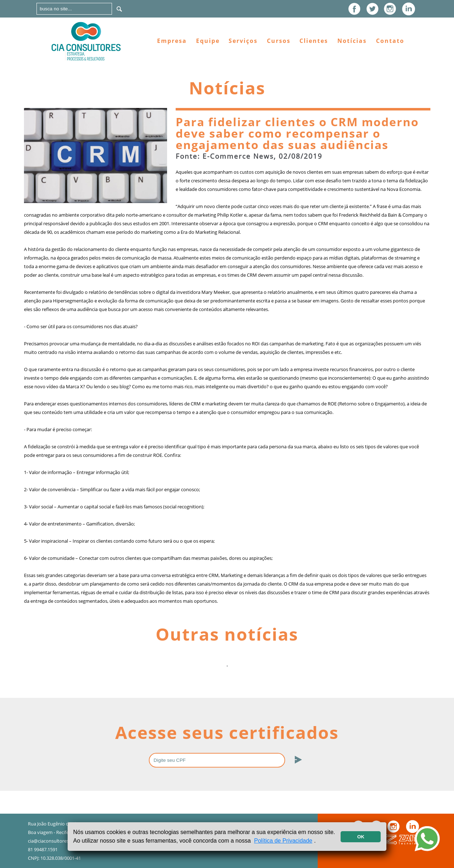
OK (361, 837)
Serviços (243, 41)
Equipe (208, 41)
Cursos (279, 41)
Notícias (352, 41)
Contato (390, 41)
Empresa (172, 41)
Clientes (314, 41)
